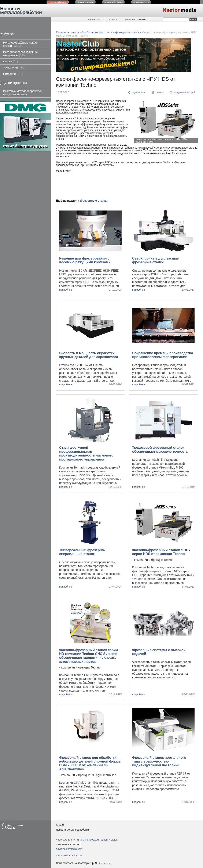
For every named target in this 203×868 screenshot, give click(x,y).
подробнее (66, 290)
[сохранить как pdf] (182, 93)
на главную (94, 19)
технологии (14, 68)
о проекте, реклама (136, 19)
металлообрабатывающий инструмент (20, 53)
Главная (61, 32)
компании (13, 74)
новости (113, 19)
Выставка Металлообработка (22, 92)
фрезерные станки (127, 32)
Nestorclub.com (103, 863)
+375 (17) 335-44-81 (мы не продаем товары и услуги (87, 840)
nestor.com (58, 2)
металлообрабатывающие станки (20, 44)
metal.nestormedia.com (69, 856)
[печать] (158, 93)
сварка (10, 61)
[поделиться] (136, 93)
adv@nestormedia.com (69, 849)
